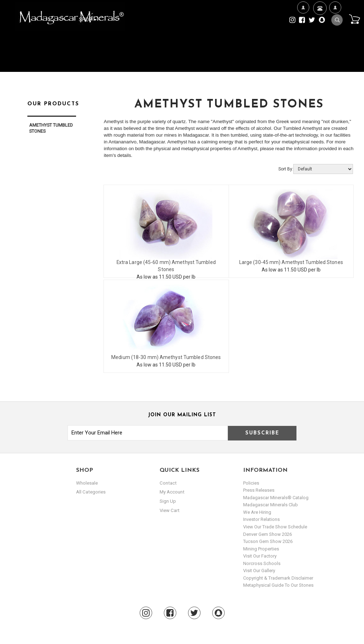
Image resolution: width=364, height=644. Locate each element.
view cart (169, 510)
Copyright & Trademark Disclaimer (278, 578)
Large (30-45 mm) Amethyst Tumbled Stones (291, 263)
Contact (319, 17)
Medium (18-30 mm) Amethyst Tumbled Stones (166, 358)
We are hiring (257, 512)
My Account (335, 30)
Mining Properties (261, 549)
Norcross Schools (262, 563)
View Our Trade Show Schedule (275, 527)
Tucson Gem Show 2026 (268, 541)
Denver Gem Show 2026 (267, 534)
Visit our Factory (260, 556)
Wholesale (87, 483)
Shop (88, 20)
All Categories (90, 492)
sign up (168, 501)
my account (172, 492)
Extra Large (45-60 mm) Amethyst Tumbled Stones (166, 263)
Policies (251, 483)
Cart (354, 19)
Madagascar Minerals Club (271, 505)
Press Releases (259, 490)
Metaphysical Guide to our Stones (278, 585)
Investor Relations (261, 519)
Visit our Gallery (259, 571)
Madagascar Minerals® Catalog (276, 498)
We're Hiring (303, 30)
